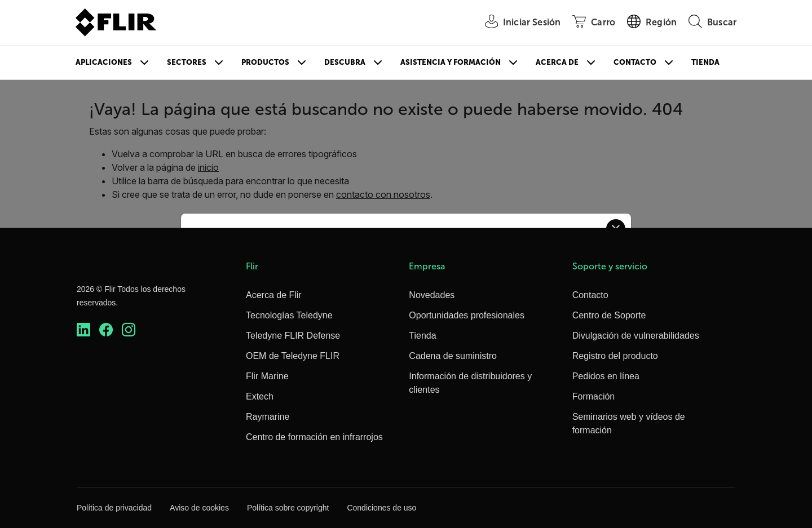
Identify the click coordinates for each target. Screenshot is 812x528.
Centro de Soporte (609, 315)
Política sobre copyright (288, 508)
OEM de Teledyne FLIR (293, 356)
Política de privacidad (114, 508)
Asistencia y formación (451, 62)
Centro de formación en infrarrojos (314, 437)
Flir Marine (267, 376)
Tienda (705, 62)
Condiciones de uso (381, 508)
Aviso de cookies (199, 508)
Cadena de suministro (453, 356)
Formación (594, 396)
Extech (260, 396)
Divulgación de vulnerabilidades (636, 336)
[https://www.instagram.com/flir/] (129, 330)
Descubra (345, 62)
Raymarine (268, 417)
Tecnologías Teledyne (289, 315)
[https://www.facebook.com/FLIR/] (106, 330)
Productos (265, 62)
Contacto (635, 62)
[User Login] (517, 23)
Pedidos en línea (606, 376)
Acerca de (557, 62)
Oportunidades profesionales (467, 315)
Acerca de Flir (274, 295)
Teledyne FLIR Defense (293, 336)
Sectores (187, 62)
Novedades (432, 295)
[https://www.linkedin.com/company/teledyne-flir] (83, 330)
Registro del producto (615, 356)
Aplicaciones (104, 62)
